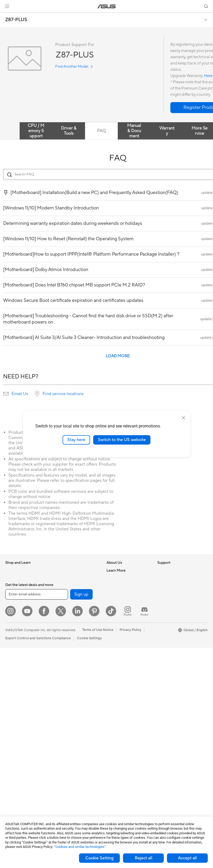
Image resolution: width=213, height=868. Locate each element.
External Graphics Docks (74, 586)
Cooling (11, 779)
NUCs (10, 704)
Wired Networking (69, 645)
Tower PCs (13, 689)
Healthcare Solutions (21, 586)
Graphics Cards (17, 764)
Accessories (15, 594)
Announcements (119, 586)
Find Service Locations (124, 649)
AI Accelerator (66, 594)
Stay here (76, 440)
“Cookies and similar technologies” (80, 847)
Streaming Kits (66, 732)
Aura (161, 657)
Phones (11, 578)
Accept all (187, 858)
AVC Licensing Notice (174, 633)
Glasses (11, 736)
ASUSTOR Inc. (118, 609)
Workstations (16, 720)
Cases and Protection (72, 747)
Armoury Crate (169, 649)
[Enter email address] (37, 814)
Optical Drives (66, 570)
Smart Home (65, 692)
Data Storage (65, 578)
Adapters (62, 637)
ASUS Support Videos (124, 688)
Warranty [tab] (167, 131)
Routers (61, 618)
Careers (113, 578)
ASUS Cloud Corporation (126, 617)
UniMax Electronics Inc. (125, 625)
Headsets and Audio (71, 724)
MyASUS (114, 696)
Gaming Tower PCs (20, 696)
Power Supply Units (20, 787)
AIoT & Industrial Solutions (75, 669)
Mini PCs (12, 712)
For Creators (15, 626)
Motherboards (17, 756)
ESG (161, 570)
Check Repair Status (122, 641)
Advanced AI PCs (171, 602)
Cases (10, 771)
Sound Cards (65, 602)
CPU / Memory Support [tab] (36, 131)
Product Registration (123, 657)
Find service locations (63, 394)
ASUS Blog (166, 641)
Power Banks (65, 771)
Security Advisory (120, 680)
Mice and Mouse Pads (72, 716)
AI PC (162, 594)
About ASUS (116, 570)
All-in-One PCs (17, 681)
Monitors (12, 665)
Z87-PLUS (16, 20)
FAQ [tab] (101, 131)
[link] (107, 6)
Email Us (20, 394)
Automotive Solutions (174, 625)
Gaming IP (63, 794)
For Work (12, 618)
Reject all (144, 858)
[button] (7, 6)
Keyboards (63, 708)
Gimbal (60, 787)
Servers (61, 684)
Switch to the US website (122, 440)
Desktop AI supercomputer (76, 677)
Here (208, 76)
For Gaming (14, 641)
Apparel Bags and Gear (73, 740)
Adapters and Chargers (73, 755)
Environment (167, 578)
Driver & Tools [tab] (69, 131)
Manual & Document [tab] (134, 131)
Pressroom (115, 602)
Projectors (13, 673)
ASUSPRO (166, 618)
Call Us (112, 672)
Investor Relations (120, 594)
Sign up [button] (81, 814)
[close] (183, 418)
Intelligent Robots (69, 661)
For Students (15, 634)
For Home (13, 610)
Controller (63, 779)
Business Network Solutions (76, 653)
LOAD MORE (118, 356)
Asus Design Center (172, 610)
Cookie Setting (99, 858)
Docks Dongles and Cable (75, 763)
